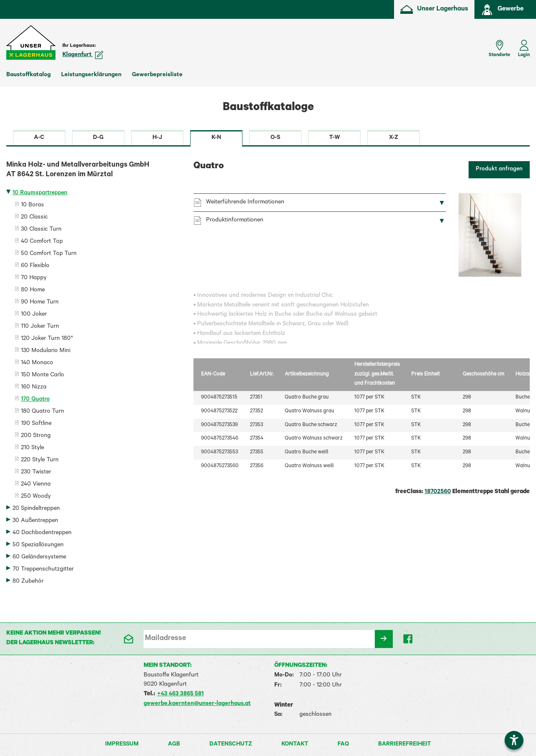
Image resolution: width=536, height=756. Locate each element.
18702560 (438, 492)
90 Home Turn (40, 303)
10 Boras (32, 206)
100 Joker (34, 315)
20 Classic (34, 218)
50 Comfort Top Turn (49, 254)
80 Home (33, 291)
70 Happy (34, 278)
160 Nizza (34, 388)
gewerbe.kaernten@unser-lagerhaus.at (197, 704)
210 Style (32, 448)
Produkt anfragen (499, 170)
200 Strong (36, 436)
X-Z (394, 138)
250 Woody (36, 497)
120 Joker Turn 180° (47, 339)
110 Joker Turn (40, 327)
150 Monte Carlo (43, 375)
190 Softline (36, 424)
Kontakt (295, 745)
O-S (275, 138)
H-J (157, 138)
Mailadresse (165, 639)
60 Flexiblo (35, 266)
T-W (335, 138)
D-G (98, 138)
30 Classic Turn (41, 230)
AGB (174, 745)
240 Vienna (36, 485)
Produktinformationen (235, 221)
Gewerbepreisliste (157, 75)
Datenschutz (231, 745)
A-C (39, 138)
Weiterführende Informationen (245, 203)
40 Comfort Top (42, 242)
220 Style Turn (40, 460)
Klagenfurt (83, 55)
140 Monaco (37, 363)
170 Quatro (35, 400)
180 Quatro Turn (43, 412)
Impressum (122, 745)
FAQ (343, 745)
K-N (216, 138)
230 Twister (36, 473)
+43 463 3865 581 (180, 694)
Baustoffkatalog (28, 75)
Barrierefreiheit (405, 745)
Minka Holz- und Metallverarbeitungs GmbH (94, 171)
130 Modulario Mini (46, 351)
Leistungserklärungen (91, 75)
